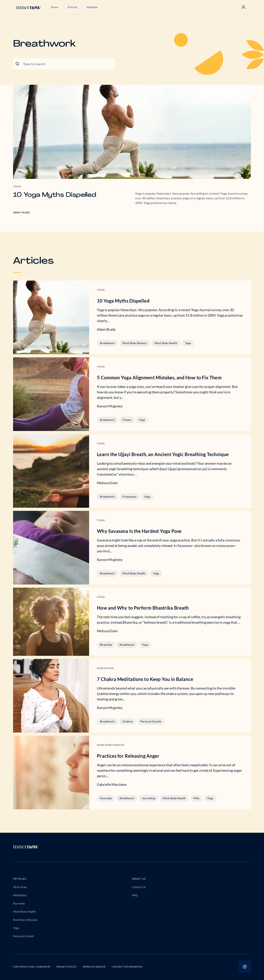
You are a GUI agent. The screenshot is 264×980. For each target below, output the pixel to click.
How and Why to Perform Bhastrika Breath (143, 608)
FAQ (135, 895)
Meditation (20, 895)
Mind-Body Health (166, 343)
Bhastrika (106, 645)
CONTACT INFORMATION (127, 967)
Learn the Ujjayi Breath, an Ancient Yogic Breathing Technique (163, 454)
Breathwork (107, 343)
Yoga (188, 343)
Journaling (148, 798)
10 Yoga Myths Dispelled (55, 195)
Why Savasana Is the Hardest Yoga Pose (139, 531)
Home (55, 7)
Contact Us (139, 887)
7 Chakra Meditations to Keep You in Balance (145, 679)
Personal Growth (151, 721)
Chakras (128, 721)
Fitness (127, 420)
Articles (72, 7)
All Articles (20, 887)
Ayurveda (106, 798)
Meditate (92, 7)
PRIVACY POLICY (67, 967)
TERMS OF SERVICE (94, 967)
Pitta (196, 798)
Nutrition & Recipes (25, 920)
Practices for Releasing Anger (128, 756)
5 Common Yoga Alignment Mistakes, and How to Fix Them (159, 377)
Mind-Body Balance (135, 343)
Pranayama (129, 497)
